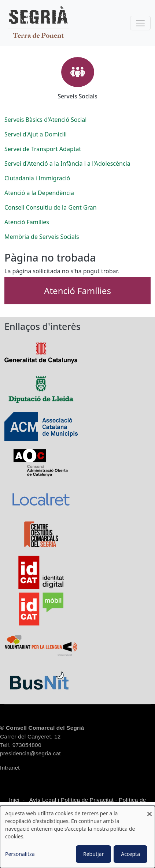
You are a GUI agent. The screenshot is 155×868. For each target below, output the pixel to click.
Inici (14, 800)
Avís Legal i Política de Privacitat (71, 800)
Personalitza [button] (20, 854)
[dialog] (77, 837)
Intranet (10, 768)
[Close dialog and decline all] (150, 810)
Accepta (130, 854)
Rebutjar (93, 854)
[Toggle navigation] (140, 23)
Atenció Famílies (77, 291)
